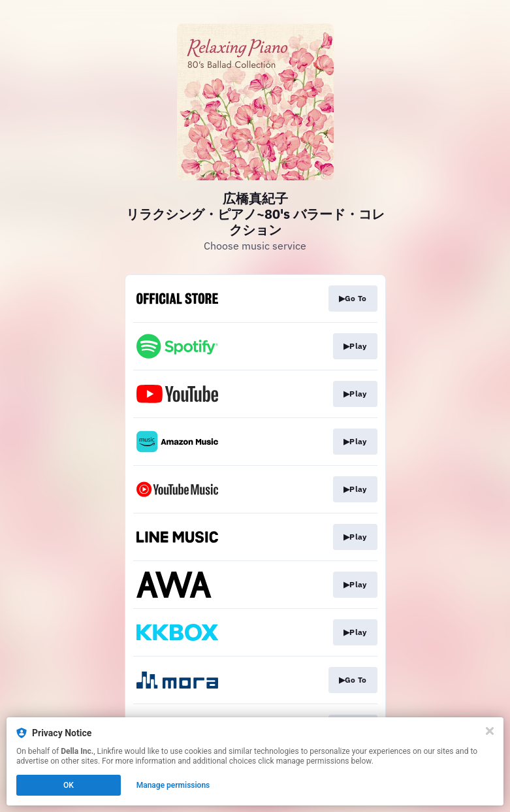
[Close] (490, 731)
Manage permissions (173, 785)
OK (69, 785)
